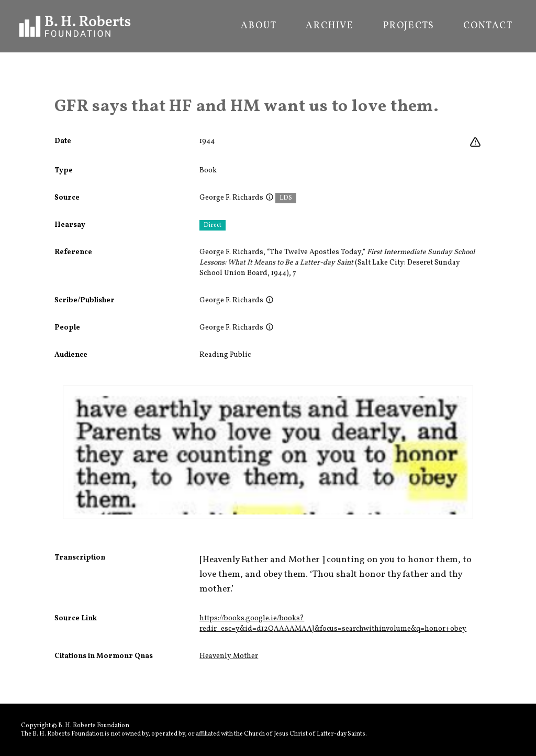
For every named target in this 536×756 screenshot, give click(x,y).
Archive (330, 26)
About (259, 26)
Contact (488, 26)
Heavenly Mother (229, 656)
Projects (409, 26)
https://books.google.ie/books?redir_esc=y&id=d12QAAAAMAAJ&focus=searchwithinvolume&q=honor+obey (333, 624)
